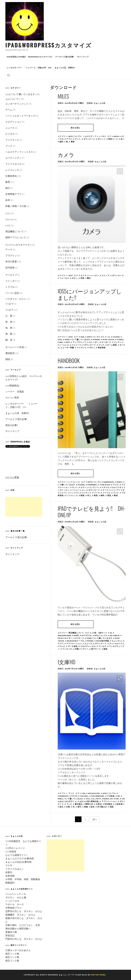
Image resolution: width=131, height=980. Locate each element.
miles (117, 136)
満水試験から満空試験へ (18, 929)
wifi (68, 342)
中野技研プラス (13, 908)
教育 (96, 495)
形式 (61, 807)
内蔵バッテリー (82, 649)
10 (111, 633)
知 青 (9, 328)
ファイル (106, 493)
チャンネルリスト (117, 644)
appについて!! (75, 136)
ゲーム (9, 110)
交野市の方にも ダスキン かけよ (24, 911)
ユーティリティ (13, 158)
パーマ (97, 493)
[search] (8, 75)
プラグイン (11, 256)
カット (75, 487)
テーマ (105, 490)
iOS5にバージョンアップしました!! (90, 294)
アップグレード (80, 342)
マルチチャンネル (88, 646)
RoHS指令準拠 (103, 641)
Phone (90, 641)
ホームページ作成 (15, 347)
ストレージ (77, 345)
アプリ (69, 139)
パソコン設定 (12, 293)
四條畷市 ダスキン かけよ (20, 915)
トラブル (10, 287)
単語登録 (102, 348)
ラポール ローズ (15, 904)
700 (84, 793)
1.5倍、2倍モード (99, 633)
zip (123, 799)
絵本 (93, 807)
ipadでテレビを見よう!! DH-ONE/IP (91, 511)
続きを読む (76, 128)
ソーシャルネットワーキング (20, 116)
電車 (73, 142)
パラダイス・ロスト (16, 299)
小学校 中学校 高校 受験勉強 (23, 879)
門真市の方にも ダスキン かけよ (24, 939)
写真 (82, 278)
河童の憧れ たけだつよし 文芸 (23, 925)
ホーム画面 (112, 345)
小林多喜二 (120, 804)
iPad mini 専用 (13, 398)
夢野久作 (89, 804)
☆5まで (9, 304)
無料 (61, 142)
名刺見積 (10, 876)
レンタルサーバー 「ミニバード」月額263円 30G (29, 68)
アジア (116, 485)
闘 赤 (9, 340)
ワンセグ (102, 646)
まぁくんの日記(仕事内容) (19, 862)
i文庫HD (67, 662)
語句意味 (10, 268)
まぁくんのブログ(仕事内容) (20, 858)
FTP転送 (111, 796)
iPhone (96, 340)
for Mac (84, 796)
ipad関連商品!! (13, 386)
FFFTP (74, 796)
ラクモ (9, 865)
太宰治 (99, 804)
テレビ (62, 646)
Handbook (69, 360)
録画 (105, 649)
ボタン (75, 278)
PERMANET (92, 485)
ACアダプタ (87, 635)
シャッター (94, 275)
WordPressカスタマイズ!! (18, 245)
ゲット (78, 139)
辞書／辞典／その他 (16, 206)
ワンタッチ (67, 649)
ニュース (10, 128)
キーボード (106, 342)
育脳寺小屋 (11, 932)
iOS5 (71, 275)
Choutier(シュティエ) (16, 894)
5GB (82, 337)
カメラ (66, 155)
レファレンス (74, 482)
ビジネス (10, 134)
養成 (116, 495)
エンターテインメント (17, 104)
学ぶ (89, 495)
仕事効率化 (11, 176)
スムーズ (88, 644)
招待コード (113, 139)
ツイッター (11, 281)
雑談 (8, 359)
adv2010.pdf (94, 793)
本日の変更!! (12, 262)
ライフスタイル (13, 164)
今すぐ (92, 348)
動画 (83, 495)
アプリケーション (74, 644)
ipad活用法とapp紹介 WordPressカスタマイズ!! (29, 57)
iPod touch (108, 340)
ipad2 (8, 225)
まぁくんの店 (100, 103)
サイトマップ (83, 57)
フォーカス (64, 278)
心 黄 (9, 316)
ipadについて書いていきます (77, 340)
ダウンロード (89, 139)
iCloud (116, 337)
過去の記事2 (12, 425)
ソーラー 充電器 (15, 392)
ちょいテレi (117, 641)
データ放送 (73, 646)
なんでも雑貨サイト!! (16, 855)
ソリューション (79, 490)
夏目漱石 (79, 804)
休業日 (9, 872)
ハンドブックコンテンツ (81, 493)
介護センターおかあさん (18, 950)
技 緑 (9, 322)
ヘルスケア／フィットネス (95, 136)
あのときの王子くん (68, 801)
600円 (76, 635)
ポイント (102, 139)
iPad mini (10, 219)
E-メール (106, 337)
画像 (86, 807)
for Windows (98, 796)
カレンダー (94, 342)
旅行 (8, 188)
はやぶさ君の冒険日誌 (89, 801)
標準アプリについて (16, 237)
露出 (89, 278)
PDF (117, 799)
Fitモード (80, 638)
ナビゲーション (13, 122)
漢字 (79, 807)
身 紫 (9, 334)
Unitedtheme (98, 975)
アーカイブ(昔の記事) (65, 57)
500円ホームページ (15, 848)
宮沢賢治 (108, 804)
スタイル (105, 487)
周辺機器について (76, 633)
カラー (83, 487)
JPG (88, 799)
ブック (101, 345)
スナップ (105, 275)
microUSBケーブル (76, 641)
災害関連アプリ (13, 194)
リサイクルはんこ (15, 869)
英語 (109, 495)
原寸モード (96, 649)
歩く (123, 139)
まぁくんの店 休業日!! (65, 68)
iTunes (120, 340)
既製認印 (10, 883)
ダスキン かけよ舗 (16, 897)
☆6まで (9, 310)
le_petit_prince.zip (102, 799)
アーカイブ (11, 275)
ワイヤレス (82, 348)
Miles (63, 96)
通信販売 (10, 353)
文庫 (68, 807)
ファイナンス (12, 140)
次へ (95, 819)
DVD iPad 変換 (12, 477)
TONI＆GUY (105, 485)
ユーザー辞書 (68, 348)
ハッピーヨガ (12, 901)
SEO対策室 (11, 852)
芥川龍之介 (102, 807)
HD (119, 796)
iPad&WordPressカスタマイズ (48, 45)
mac (61, 342)
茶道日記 (10, 935)
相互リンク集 (12, 954)
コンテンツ (119, 342)
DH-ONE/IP (115, 635)
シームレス (64, 345)
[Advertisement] (24, 507)
